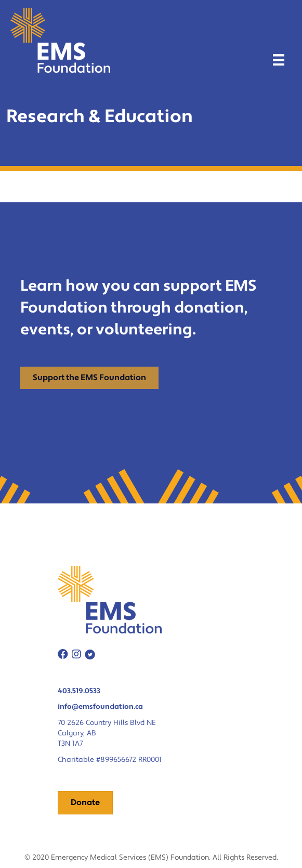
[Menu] (279, 60)
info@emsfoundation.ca (100, 707)
